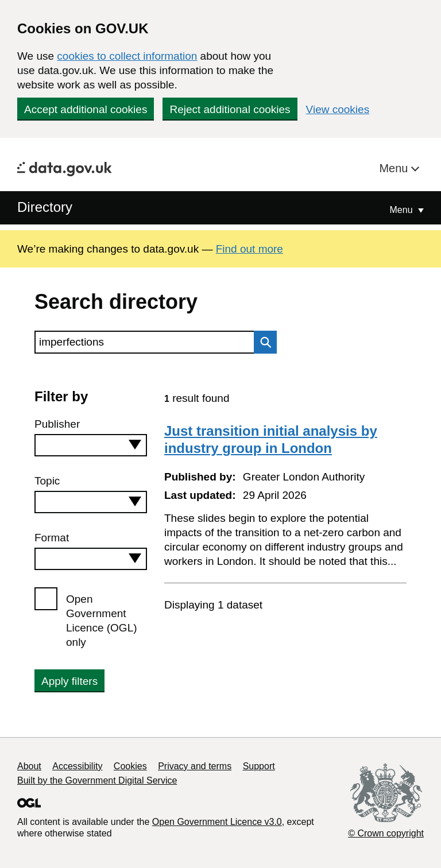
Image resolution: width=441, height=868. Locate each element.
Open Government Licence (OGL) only (102, 621)
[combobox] (91, 445)
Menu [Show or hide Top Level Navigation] (403, 210)
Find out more (249, 249)
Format (52, 538)
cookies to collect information (127, 56)
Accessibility (77, 766)
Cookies (130, 766)
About (29, 766)
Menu (395, 168)
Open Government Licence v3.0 (217, 822)
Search (262, 342)
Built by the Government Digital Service (97, 780)
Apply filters (69, 681)
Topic (47, 481)
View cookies (338, 109)
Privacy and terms (195, 766)
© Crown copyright (386, 833)
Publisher (57, 424)
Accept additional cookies (86, 109)
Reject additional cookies (230, 109)
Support (259, 766)
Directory (45, 207)
